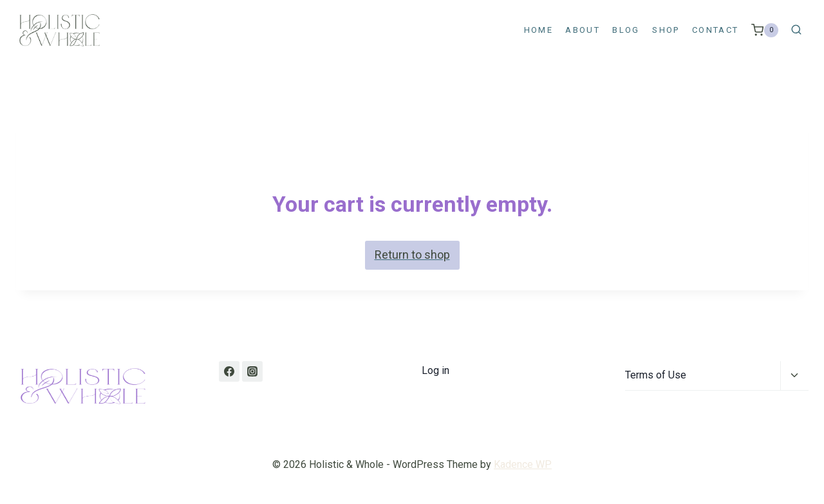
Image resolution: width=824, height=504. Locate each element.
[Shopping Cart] (765, 30)
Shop (666, 30)
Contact (715, 30)
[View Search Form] (796, 30)
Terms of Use (656, 375)
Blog (626, 30)
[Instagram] (252, 371)
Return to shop (412, 255)
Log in (435, 370)
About (583, 30)
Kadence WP (523, 464)
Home (538, 30)
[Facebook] (229, 371)
